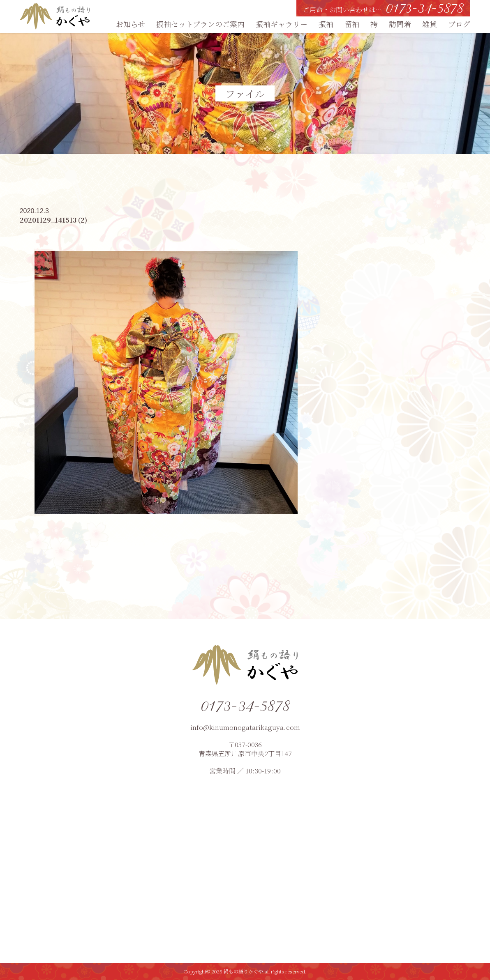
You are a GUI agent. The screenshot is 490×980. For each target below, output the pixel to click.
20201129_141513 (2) (53, 220)
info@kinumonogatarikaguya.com (245, 727)
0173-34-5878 (245, 706)
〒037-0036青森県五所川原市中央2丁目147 (245, 749)
